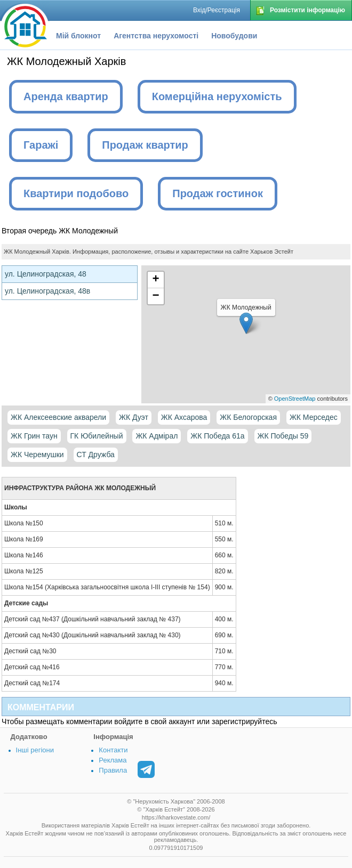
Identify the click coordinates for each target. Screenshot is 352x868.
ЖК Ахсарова (184, 417)
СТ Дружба (96, 455)
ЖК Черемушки (37, 455)
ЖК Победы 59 (283, 436)
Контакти (113, 750)
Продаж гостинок (218, 193)
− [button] (155, 296)
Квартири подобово (76, 193)
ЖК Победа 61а (217, 436)
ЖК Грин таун (34, 436)
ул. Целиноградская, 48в (47, 291)
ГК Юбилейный (97, 436)
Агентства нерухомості (156, 36)
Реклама (113, 760)
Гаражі (41, 145)
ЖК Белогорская (248, 417)
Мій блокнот (78, 36)
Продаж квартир (145, 145)
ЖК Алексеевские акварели (58, 417)
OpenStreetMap (295, 399)
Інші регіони (35, 750)
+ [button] (155, 280)
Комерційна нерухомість (217, 96)
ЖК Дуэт (134, 417)
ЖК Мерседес (314, 417)
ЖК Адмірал (157, 436)
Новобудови (234, 36)
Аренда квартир (66, 96)
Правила (113, 770)
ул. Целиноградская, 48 (46, 274)
